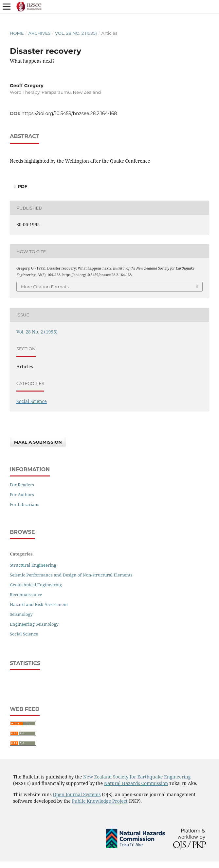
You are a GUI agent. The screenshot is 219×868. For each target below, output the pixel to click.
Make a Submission (38, 442)
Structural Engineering (33, 565)
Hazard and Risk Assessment (39, 604)
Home (17, 33)
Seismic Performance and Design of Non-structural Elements (71, 575)
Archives (39, 33)
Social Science (32, 401)
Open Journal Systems (77, 794)
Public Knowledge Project (100, 801)
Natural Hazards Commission (136, 783)
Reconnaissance (26, 595)
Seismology (21, 614)
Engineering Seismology (34, 624)
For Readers (22, 485)
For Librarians (25, 504)
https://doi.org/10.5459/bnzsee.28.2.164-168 (69, 113)
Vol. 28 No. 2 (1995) (76, 33)
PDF (22, 186)
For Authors (22, 495)
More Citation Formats (45, 287)
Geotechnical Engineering (36, 585)
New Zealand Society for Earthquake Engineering (137, 777)
